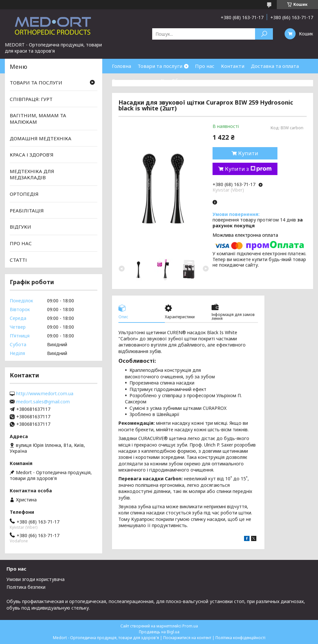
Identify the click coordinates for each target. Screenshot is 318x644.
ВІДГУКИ (20, 227)
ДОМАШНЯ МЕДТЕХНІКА (41, 138)
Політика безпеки (26, 587)
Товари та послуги (160, 66)
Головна (122, 66)
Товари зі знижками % (139, 81)
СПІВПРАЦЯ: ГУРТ (31, 99)
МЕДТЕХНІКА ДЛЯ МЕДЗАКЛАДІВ (32, 174)
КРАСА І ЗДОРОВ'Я (32, 155)
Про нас (205, 66)
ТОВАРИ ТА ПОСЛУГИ (36, 82)
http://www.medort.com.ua (45, 394)
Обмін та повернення (197, 81)
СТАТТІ (18, 259)
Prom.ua (190, 626)
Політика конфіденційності (240, 638)
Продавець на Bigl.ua (159, 632)
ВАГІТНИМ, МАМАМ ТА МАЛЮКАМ (38, 119)
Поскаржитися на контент (187, 638)
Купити (248, 153)
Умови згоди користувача (36, 579)
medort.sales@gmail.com (43, 402)
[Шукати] (264, 34)
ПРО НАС (21, 243)
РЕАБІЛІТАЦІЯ (27, 210)
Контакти (233, 66)
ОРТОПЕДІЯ (24, 194)
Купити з (248, 169)
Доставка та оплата (275, 66)
